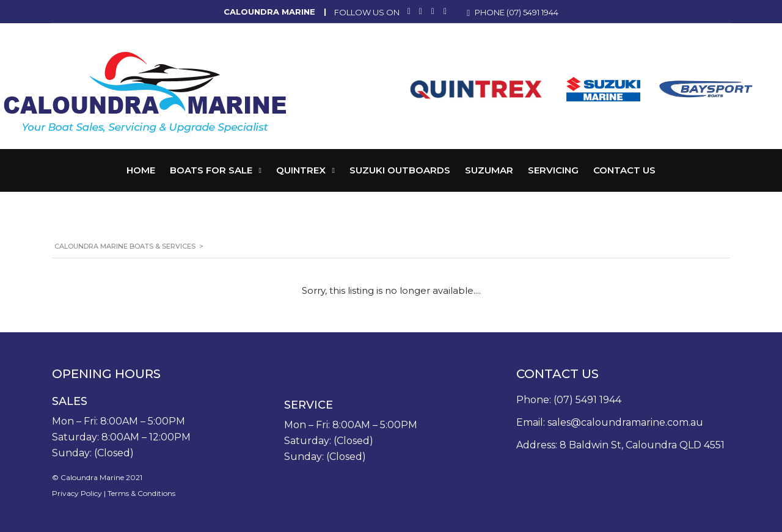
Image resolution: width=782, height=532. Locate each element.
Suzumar (489, 170)
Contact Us (624, 170)
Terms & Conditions (141, 493)
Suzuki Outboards (400, 170)
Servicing (553, 170)
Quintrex (301, 170)
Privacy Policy (77, 493)
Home (141, 170)
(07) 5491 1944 (532, 12)
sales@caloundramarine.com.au (625, 422)
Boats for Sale (211, 170)
